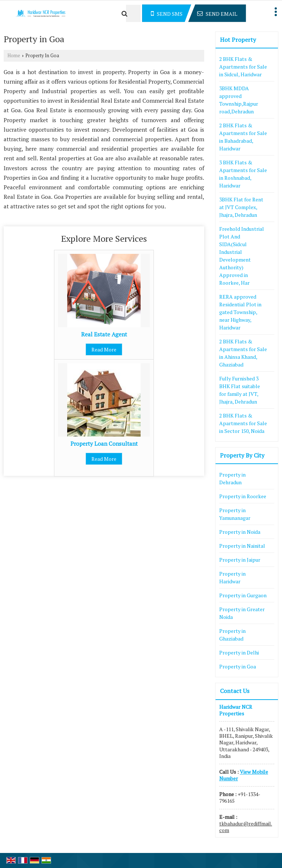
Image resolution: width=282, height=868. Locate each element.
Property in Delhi (239, 652)
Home (14, 56)
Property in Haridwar (232, 577)
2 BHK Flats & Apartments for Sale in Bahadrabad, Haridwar (243, 137)
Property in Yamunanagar (235, 514)
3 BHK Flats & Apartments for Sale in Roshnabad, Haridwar (243, 174)
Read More (104, 349)
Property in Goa (238, 666)
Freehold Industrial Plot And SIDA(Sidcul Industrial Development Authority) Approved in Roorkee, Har (242, 256)
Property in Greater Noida (242, 613)
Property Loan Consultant (104, 444)
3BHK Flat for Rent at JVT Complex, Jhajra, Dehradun (241, 207)
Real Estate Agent (104, 334)
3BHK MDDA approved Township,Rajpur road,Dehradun (239, 100)
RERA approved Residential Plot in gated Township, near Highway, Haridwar (240, 312)
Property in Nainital (242, 546)
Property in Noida (240, 532)
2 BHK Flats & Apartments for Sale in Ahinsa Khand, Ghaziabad (243, 353)
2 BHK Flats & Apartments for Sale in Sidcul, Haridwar (243, 67)
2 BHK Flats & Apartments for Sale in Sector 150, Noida (243, 423)
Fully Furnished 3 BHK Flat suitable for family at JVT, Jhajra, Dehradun (240, 390)
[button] (244, 775)
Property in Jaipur (240, 560)
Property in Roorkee (243, 496)
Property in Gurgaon (243, 595)
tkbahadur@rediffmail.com (246, 827)
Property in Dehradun (232, 478)
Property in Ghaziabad (232, 635)
